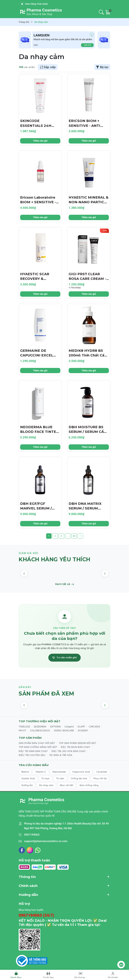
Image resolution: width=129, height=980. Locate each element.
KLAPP (81, 727)
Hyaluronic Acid (81, 772)
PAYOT (22, 730)
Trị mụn (45, 778)
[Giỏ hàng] (108, 12)
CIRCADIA (94, 727)
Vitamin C (41, 772)
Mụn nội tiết (66, 785)
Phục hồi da (100, 778)
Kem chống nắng (89, 785)
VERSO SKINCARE (64, 730)
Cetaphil (69, 727)
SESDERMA (40, 727)
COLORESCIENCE (40, 730)
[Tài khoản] (113, 975)
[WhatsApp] (38, 850)
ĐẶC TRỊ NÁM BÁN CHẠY (33, 751)
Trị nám (60, 778)
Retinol (25, 772)
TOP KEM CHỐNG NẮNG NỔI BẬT (38, 747)
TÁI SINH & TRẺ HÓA (61, 755)
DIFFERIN (55, 727)
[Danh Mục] (16, 975)
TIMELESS (24, 727)
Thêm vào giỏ (40, 141)
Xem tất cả (64, 584)
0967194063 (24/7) (36, 915)
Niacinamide (59, 772)
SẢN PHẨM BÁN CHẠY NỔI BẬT (37, 743)
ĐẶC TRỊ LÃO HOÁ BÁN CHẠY (69, 751)
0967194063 (32, 835)
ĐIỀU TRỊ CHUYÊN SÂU (32, 755)
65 (74, 536)
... (68, 536)
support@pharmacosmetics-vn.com (46, 841)
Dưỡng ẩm (27, 785)
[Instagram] (30, 850)
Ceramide (102, 772)
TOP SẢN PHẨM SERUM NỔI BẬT (77, 743)
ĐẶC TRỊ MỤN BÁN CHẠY (76, 747)
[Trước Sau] (49, 975)
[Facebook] (22, 850)
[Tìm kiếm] (101, 12)
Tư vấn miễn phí (64, 657)
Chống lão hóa (79, 778)
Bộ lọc (102, 67)
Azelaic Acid (28, 778)
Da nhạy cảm (46, 785)
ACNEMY (83, 730)
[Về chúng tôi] (81, 975)
